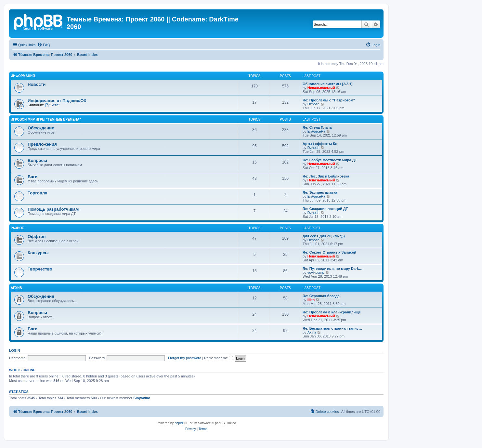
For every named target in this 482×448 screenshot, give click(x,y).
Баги (33, 177)
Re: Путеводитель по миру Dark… (332, 269)
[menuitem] (44, 45)
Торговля (38, 193)
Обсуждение (41, 128)
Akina (312, 332)
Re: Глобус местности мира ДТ (330, 160)
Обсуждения (41, 296)
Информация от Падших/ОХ (57, 101)
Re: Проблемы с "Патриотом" (329, 100)
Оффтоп (37, 237)
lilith (311, 300)
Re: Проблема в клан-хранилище (332, 312)
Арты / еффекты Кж (320, 144)
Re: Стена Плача (317, 127)
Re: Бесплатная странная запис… (332, 328)
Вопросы (37, 160)
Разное (17, 228)
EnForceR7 (317, 131)
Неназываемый (321, 88)
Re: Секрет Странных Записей (329, 252)
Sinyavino (142, 398)
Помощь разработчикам (53, 209)
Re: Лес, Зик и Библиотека (326, 176)
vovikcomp (316, 272)
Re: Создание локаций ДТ (325, 209)
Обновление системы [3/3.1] (328, 84)
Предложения (42, 144)
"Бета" (52, 105)
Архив (16, 288)
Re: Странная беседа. (322, 296)
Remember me (219, 358)
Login (14, 350)
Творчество (40, 269)
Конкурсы (38, 253)
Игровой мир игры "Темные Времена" (46, 119)
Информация (23, 76)
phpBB (179, 423)
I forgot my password (185, 358)
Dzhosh (313, 104)
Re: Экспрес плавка (320, 192)
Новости (37, 84)
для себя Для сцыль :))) (324, 236)
